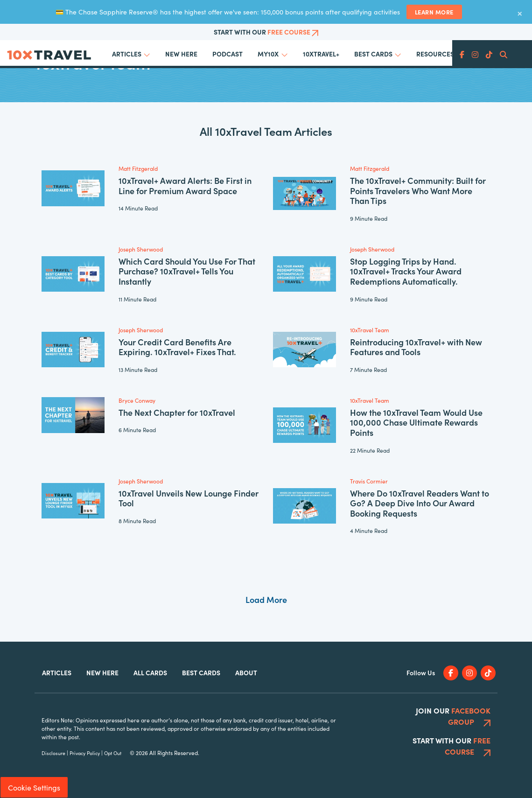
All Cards (150, 672)
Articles (127, 54)
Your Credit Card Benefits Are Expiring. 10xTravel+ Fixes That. (177, 347)
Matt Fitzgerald (138, 168)
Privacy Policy (85, 753)
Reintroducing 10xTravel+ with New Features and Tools (416, 347)
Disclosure (53, 753)
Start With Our (266, 32)
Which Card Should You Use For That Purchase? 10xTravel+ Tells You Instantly (187, 271)
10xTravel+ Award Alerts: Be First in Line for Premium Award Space (185, 185)
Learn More (434, 12)
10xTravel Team (370, 330)
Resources (435, 54)
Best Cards (373, 54)
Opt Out (113, 753)
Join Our (453, 716)
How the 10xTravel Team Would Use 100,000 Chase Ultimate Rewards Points (416, 422)
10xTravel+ (321, 54)
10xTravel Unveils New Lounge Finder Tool (189, 498)
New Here (181, 54)
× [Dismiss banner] (520, 12)
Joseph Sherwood (141, 249)
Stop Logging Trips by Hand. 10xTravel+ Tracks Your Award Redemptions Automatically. (406, 271)
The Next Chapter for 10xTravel (177, 412)
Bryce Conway (137, 400)
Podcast (227, 54)
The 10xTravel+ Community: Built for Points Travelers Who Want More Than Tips (418, 190)
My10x (268, 54)
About (246, 672)
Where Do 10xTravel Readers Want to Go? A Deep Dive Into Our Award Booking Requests (420, 503)
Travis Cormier (369, 481)
